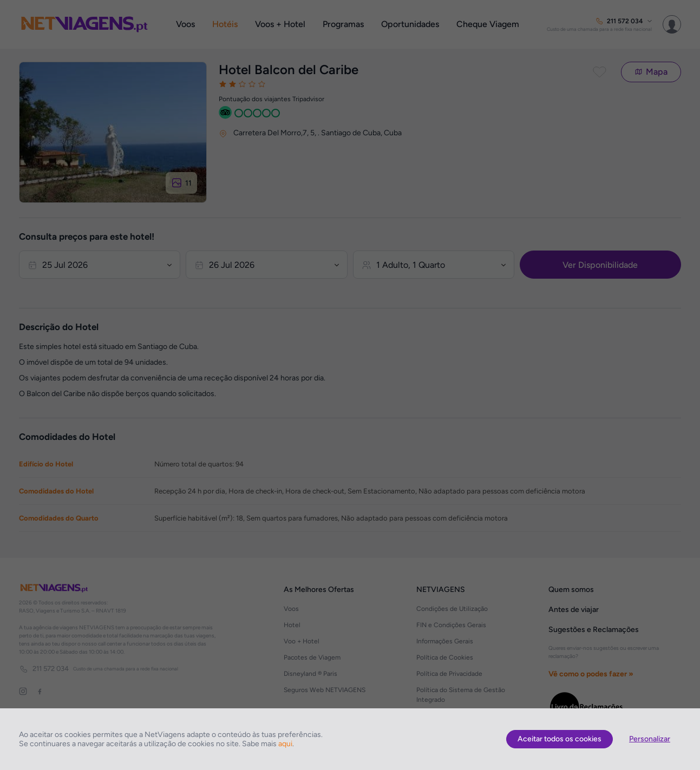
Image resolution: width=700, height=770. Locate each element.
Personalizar (650, 739)
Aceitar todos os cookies (560, 739)
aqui (285, 744)
